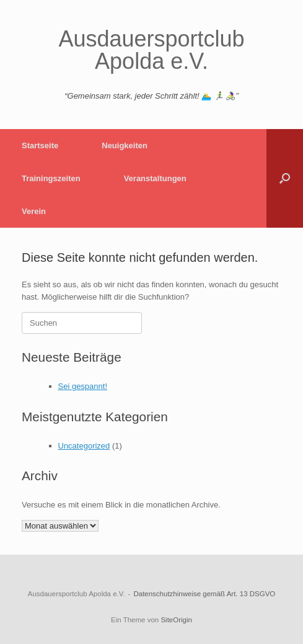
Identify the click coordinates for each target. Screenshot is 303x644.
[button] (285, 178)
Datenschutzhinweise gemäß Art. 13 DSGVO (204, 594)
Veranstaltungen (155, 178)
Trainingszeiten (51, 178)
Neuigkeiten (125, 145)
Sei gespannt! (83, 386)
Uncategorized (84, 446)
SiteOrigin (176, 620)
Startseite (40, 145)
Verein (34, 211)
